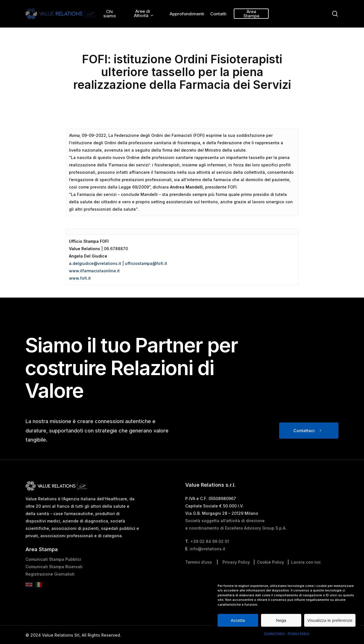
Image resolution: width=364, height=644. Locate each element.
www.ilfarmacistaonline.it (94, 271)
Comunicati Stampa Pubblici (53, 571)
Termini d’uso (199, 574)
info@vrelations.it (208, 561)
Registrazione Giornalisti (50, 586)
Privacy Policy (298, 633)
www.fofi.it (80, 278)
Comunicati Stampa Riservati (54, 579)
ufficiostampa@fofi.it (146, 263)
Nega (281, 620)
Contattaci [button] (304, 443)
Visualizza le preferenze (330, 620)
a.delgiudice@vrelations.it (95, 263)
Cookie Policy (274, 633)
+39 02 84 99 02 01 (210, 553)
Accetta (238, 620)
